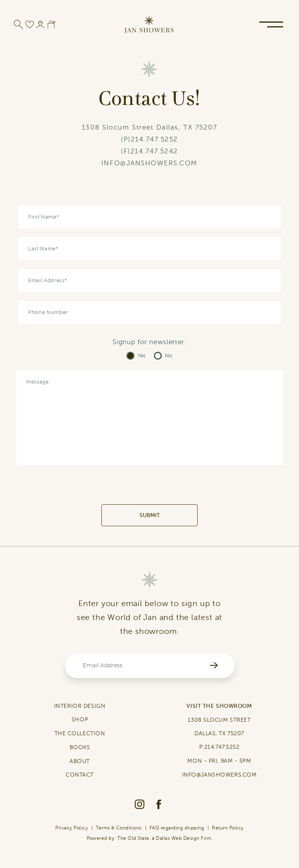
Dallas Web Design (178, 838)
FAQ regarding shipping (177, 828)
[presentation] (149, 489)
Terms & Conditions (119, 828)
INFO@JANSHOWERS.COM (149, 163)
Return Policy (228, 828)
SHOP (80, 720)
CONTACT (80, 775)
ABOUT (80, 761)
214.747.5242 (154, 151)
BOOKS (80, 747)
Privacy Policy (72, 828)
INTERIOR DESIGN (80, 706)
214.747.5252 (154, 139)
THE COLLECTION (80, 733)
